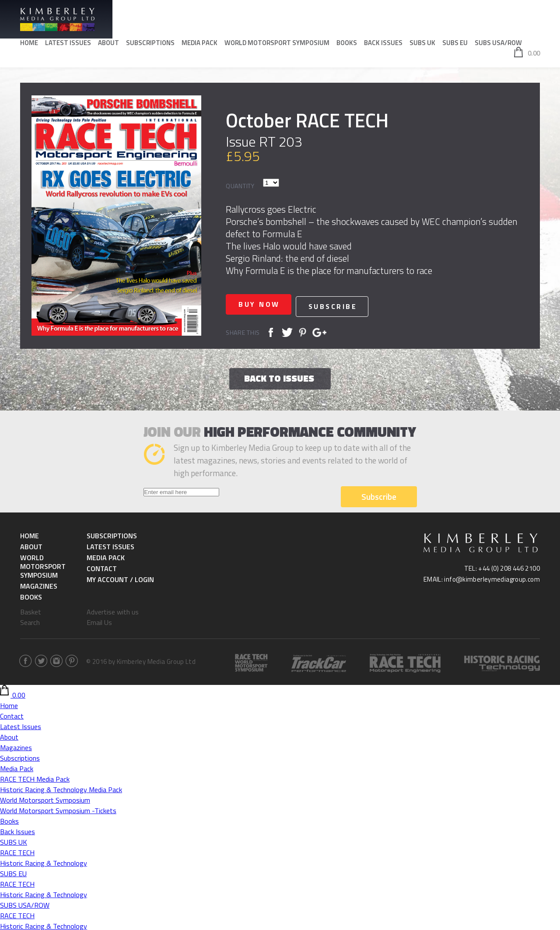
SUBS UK (422, 44)
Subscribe (343, 304)
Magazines (39, 585)
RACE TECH (17, 851)
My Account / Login (120, 578)
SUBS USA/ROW (498, 44)
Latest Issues (68, 44)
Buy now (263, 304)
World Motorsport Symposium (277, 44)
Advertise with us (113, 611)
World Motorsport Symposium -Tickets (58, 809)
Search (30, 621)
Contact (102, 567)
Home (29, 44)
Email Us (99, 621)
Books (347, 44)
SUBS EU (455, 44)
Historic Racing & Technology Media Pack (61, 788)
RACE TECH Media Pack (35, 778)
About (108, 44)
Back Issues (383, 44)
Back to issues (279, 377)
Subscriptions (150, 44)
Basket (31, 611)
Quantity (240, 186)
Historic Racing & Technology (44, 862)
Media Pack (199, 44)
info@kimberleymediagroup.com (492, 578)
